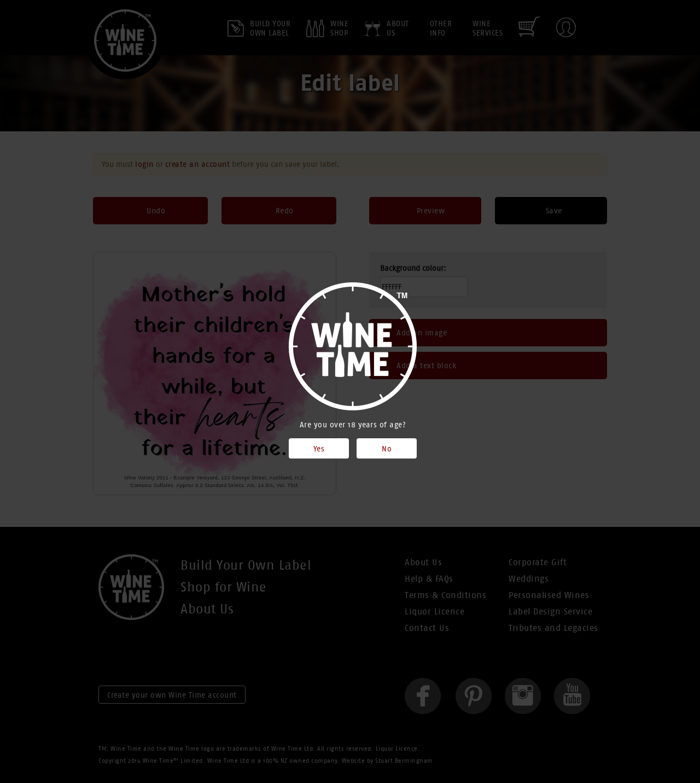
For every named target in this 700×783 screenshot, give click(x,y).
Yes (319, 449)
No (387, 449)
